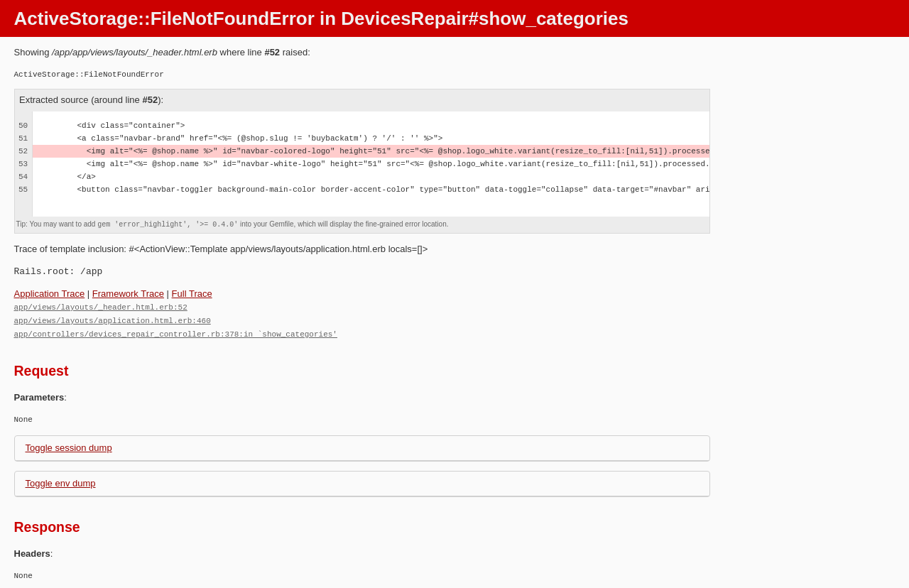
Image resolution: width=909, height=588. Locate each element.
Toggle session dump (69, 446)
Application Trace (50, 294)
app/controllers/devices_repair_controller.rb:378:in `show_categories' (176, 332)
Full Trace (192, 294)
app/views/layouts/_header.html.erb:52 (101, 306)
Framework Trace (128, 294)
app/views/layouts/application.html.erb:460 (113, 319)
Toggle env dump (61, 481)
